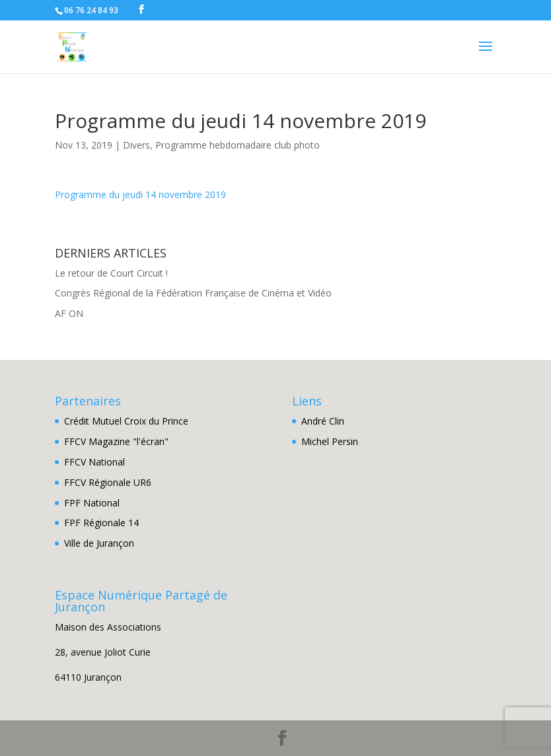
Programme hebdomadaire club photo (238, 145)
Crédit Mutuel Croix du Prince (126, 421)
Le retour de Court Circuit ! (111, 273)
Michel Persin (330, 441)
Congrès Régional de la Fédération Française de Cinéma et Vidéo (193, 293)
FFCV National (94, 462)
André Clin (323, 421)
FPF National (92, 503)
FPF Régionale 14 (101, 523)
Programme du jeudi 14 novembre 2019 (140, 194)
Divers (136, 145)
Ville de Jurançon (99, 543)
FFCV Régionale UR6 (108, 482)
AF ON (69, 313)
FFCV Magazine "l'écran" (116, 441)
